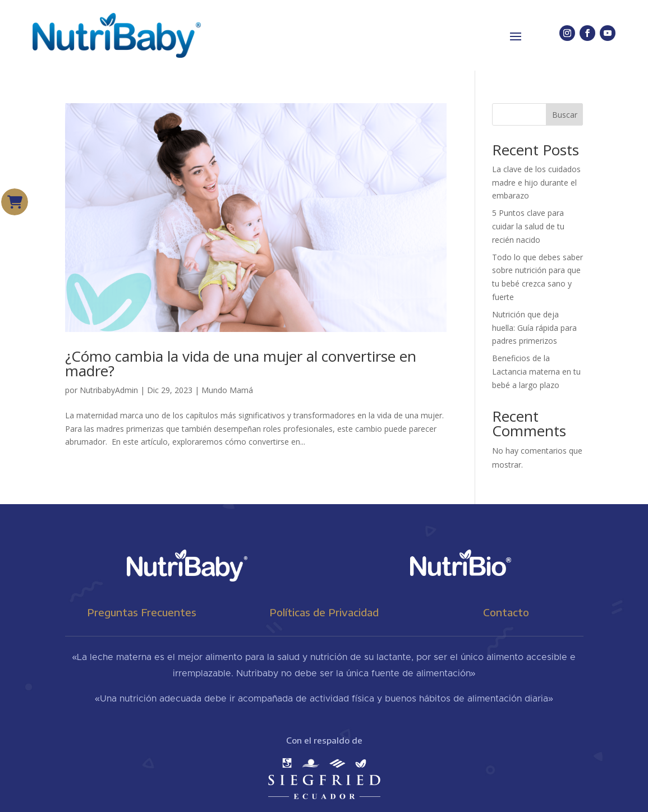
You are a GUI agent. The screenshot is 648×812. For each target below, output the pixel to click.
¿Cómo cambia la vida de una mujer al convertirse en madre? (241, 363)
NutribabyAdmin (109, 390)
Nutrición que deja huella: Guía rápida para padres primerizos (534, 328)
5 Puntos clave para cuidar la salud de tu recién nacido (528, 226)
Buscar (565, 115)
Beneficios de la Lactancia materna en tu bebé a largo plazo (536, 372)
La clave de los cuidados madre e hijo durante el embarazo (536, 183)
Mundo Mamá (227, 390)
